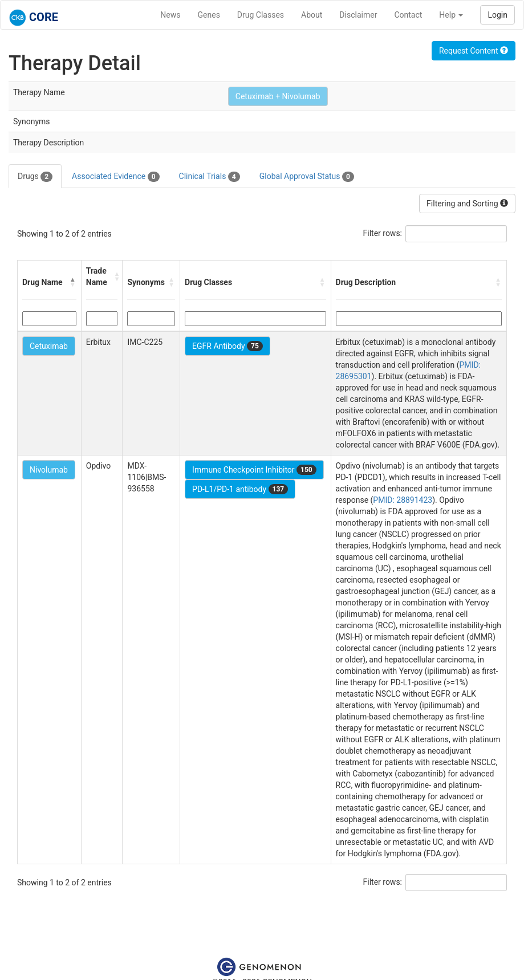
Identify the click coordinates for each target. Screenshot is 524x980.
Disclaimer (358, 15)
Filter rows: (383, 233)
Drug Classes (261, 15)
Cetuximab (49, 346)
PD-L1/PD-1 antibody (240, 489)
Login (497, 15)
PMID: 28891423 (403, 500)
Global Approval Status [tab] (307, 177)
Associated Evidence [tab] (115, 177)
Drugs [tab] (35, 177)
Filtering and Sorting (467, 204)
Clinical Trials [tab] (210, 177)
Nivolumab (49, 470)
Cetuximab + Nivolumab (278, 96)
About (312, 15)
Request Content (474, 51)
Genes (209, 15)
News (170, 15)
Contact (408, 15)
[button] (73, 282)
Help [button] (451, 15)
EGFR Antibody (228, 346)
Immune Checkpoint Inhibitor (254, 470)
